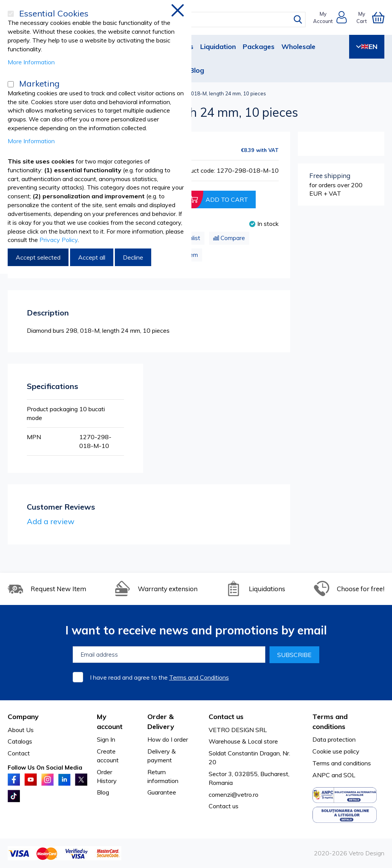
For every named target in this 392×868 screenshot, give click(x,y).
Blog (197, 70)
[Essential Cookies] (11, 14)
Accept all (92, 257)
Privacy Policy (59, 240)
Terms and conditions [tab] (330, 722)
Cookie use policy (336, 751)
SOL (349, 775)
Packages (259, 47)
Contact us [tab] (226, 717)
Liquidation (218, 47)
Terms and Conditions (199, 677)
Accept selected (38, 257)
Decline (133, 257)
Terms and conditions (342, 763)
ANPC (321, 775)
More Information (31, 62)
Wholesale (298, 47)
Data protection (334, 739)
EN (367, 47)
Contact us (224, 806)
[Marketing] (11, 84)
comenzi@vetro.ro (234, 794)
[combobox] (202, 20)
